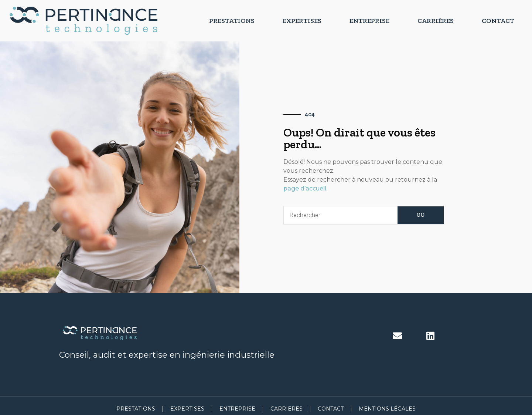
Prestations (232, 21)
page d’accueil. (305, 188)
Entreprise (369, 21)
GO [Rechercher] (421, 215)
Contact (498, 21)
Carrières (436, 21)
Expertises (302, 21)
